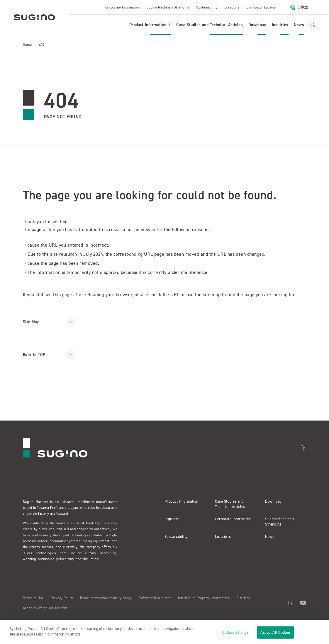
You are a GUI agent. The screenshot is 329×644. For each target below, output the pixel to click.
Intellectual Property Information (204, 598)
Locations (232, 7)
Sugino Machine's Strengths (168, 7)
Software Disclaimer (155, 598)
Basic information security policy (106, 598)
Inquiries (280, 25)
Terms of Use (33, 598)
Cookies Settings (235, 632)
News (299, 25)
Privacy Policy (62, 598)
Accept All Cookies (275, 632)
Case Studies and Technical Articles (210, 25)
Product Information (150, 25)
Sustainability (207, 7)
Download (257, 25)
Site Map (244, 598)
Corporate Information (122, 7)
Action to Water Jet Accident (45, 608)
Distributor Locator (261, 7)
